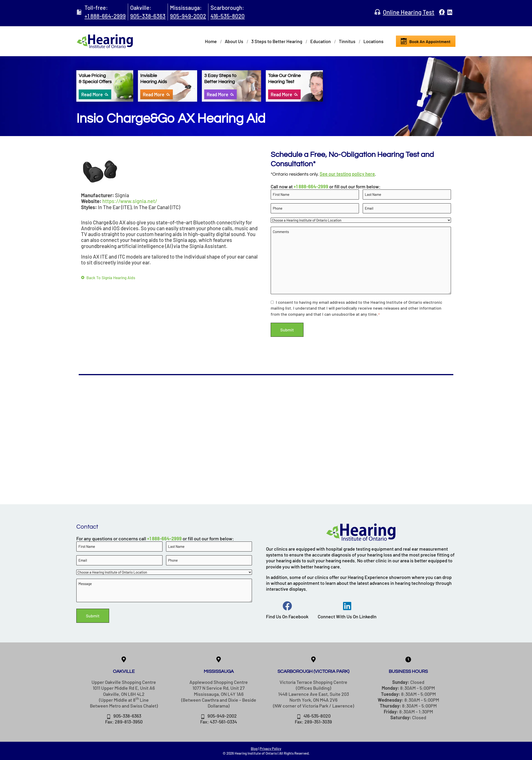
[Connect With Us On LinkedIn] (347, 606)
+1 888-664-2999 (105, 16)
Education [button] (321, 41)
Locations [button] (373, 41)
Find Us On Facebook (287, 616)
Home (211, 41)
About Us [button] (234, 41)
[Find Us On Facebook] (287, 606)
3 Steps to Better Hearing (277, 41)
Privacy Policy (270, 749)
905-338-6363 (148, 16)
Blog (254, 749)
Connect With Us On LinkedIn (347, 616)
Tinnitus (347, 41)
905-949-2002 (188, 16)
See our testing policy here (347, 174)
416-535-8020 (228, 16)
